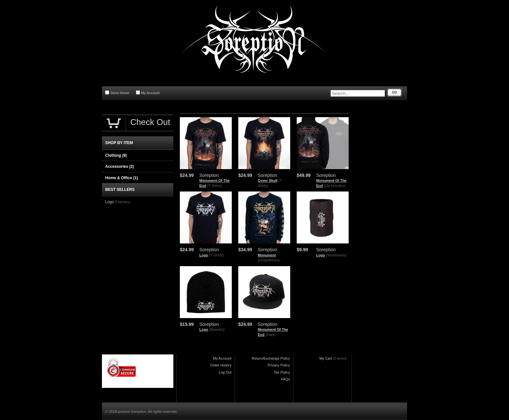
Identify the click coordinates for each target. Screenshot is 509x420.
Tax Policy (282, 372)
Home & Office (122, 178)
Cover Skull (268, 180)
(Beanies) (217, 329)
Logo (204, 255)
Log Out (225, 372)
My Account (148, 93)
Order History (221, 365)
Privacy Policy (279, 365)
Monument (267, 255)
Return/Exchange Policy (271, 358)
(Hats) (270, 335)
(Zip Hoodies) (335, 186)
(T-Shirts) (214, 186)
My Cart (326, 358)
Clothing (116, 155)
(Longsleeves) (269, 260)
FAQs (285, 379)
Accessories (120, 167)
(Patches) (123, 202)
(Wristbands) (336, 255)
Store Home (117, 93)
